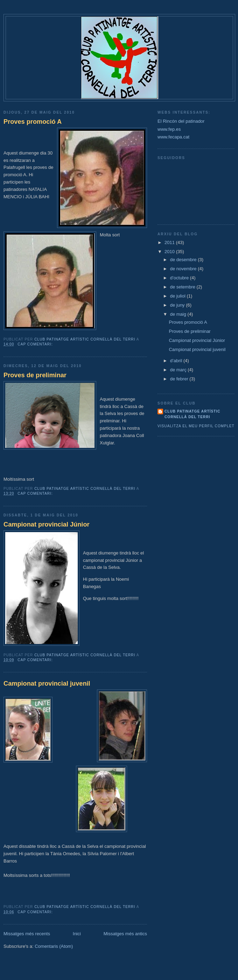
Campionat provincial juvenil (47, 684)
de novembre (184, 269)
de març (179, 370)
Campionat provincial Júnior (47, 524)
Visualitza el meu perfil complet (196, 426)
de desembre (184, 260)
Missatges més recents (27, 934)
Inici (77, 934)
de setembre (183, 287)
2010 (170, 252)
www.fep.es (169, 129)
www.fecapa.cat (173, 137)
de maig (179, 314)
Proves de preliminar (35, 375)
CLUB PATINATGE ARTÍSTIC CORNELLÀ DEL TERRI (192, 414)
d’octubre (180, 278)
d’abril (177, 361)
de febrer (180, 379)
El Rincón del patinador (181, 121)
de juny (178, 305)
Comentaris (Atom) (54, 946)
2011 (170, 242)
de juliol (178, 296)
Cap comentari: (36, 344)
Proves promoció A (33, 122)
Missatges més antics (125, 934)
